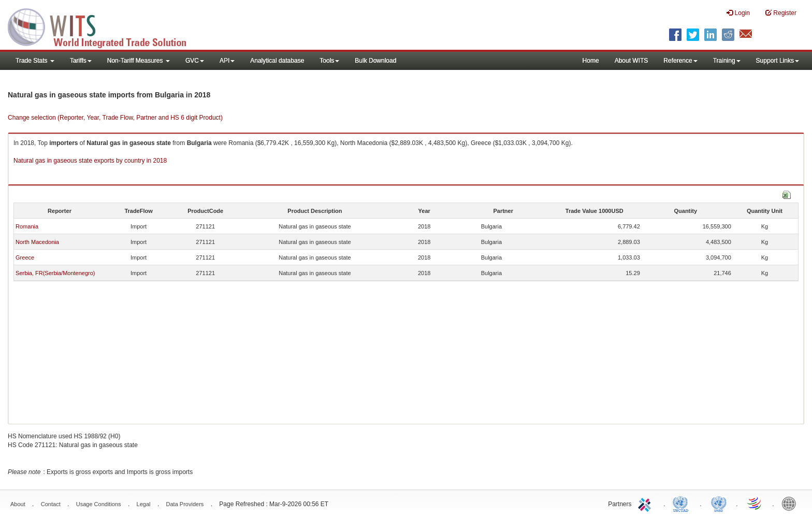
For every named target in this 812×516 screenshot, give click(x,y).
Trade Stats (35, 61)
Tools (329, 61)
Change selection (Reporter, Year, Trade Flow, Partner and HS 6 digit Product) (115, 118)
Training (727, 61)
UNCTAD (683, 503)
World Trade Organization (755, 503)
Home (591, 61)
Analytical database (277, 61)
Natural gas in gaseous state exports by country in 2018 (90, 161)
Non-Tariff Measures (139, 61)
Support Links (778, 61)
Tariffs (81, 61)
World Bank (791, 503)
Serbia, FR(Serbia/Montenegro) (55, 273)
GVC (195, 61)
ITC (646, 503)
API (227, 61)
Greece (25, 257)
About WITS (632, 61)
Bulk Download (375, 61)
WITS (104, 26)
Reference (680, 61)
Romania (27, 226)
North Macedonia (37, 242)
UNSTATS (719, 503)
